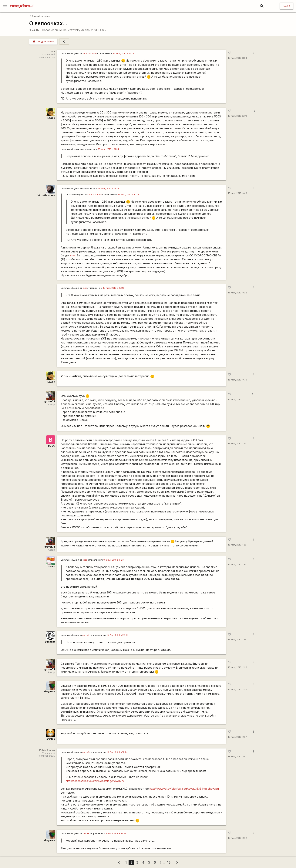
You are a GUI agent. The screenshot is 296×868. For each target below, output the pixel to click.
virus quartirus (90, 54)
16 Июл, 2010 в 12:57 (116, 834)
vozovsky (74, 30)
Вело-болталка (40, 16)
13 (169, 862)
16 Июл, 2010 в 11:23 (114, 560)
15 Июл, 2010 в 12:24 (117, 752)
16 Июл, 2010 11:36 (237, 545)
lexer (85, 288)
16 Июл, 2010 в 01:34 (109, 149)
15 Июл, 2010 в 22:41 (117, 635)
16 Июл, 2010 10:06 (237, 193)
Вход (287, 6)
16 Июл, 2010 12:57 (237, 737)
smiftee (51, 739)
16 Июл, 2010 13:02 (237, 838)
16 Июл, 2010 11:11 (237, 399)
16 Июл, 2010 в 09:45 (114, 288)
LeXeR (51, 118)
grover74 (50, 401)
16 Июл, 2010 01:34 (237, 58)
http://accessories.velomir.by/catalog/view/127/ (95, 781)
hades (51, 567)
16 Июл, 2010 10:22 (237, 293)
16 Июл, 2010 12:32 (237, 667)
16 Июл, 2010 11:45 (237, 564)
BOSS (52, 446)
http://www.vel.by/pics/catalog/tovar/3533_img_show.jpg (184, 789)
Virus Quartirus (46, 195)
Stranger (50, 642)
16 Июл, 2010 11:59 (237, 640)
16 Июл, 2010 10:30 (237, 380)
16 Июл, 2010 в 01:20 (123, 54)
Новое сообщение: (55, 30)
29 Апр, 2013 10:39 (94, 30)
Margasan (49, 691)
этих (72, 255)
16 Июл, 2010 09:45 (238, 116)
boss (85, 560)
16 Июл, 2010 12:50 (237, 689)
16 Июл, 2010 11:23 (237, 444)
